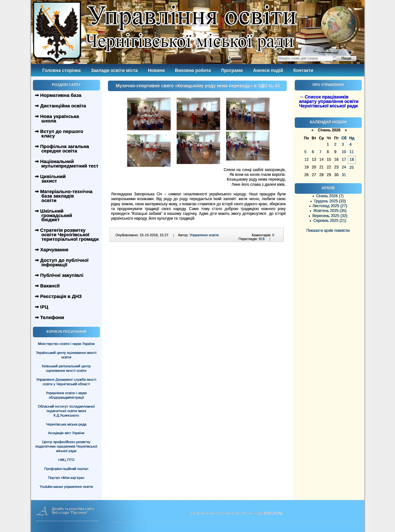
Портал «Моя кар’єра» (66, 478)
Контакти (304, 70)
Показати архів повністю (328, 231)
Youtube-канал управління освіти (66, 487)
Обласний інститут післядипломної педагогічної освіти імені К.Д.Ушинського (66, 411)
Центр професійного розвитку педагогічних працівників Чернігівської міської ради (66, 446)
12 (306, 160)
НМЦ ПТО (66, 460)
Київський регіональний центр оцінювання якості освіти (66, 368)
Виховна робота (193, 70)
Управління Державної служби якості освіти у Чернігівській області (66, 382)
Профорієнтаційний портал (66, 469)
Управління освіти (204, 235)
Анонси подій (268, 70)
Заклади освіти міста (114, 70)
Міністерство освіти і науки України (66, 344)
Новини (156, 70)
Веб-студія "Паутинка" (70, 512)
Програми (232, 70)
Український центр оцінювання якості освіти (66, 355)
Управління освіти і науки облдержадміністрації (66, 395)
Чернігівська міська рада (66, 424)
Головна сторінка (62, 70)
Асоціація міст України (66, 433)
